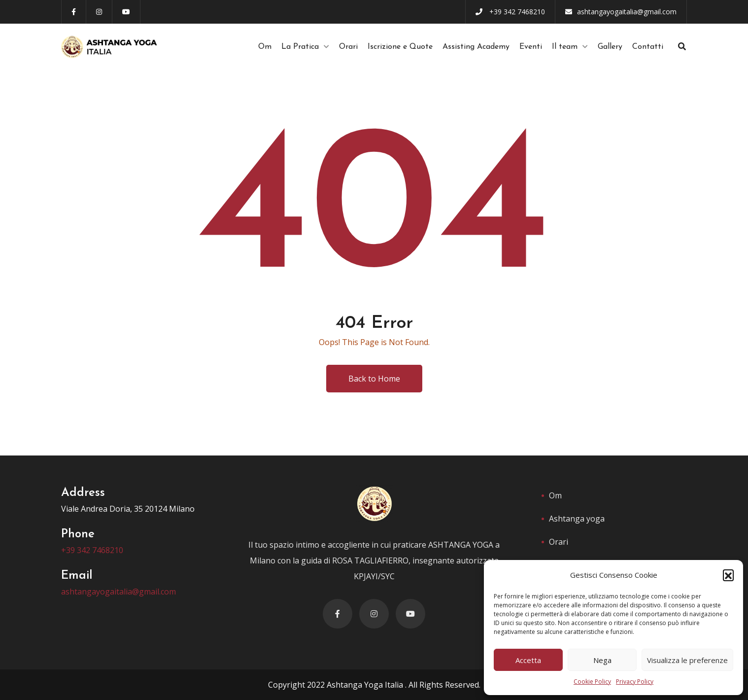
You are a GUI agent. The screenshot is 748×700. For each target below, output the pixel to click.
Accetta (528, 660)
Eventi (531, 47)
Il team (565, 47)
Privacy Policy (635, 682)
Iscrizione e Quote (400, 47)
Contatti (648, 47)
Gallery (610, 47)
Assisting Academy (476, 47)
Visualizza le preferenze (687, 660)
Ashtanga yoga (577, 519)
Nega (602, 660)
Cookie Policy (592, 682)
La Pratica (300, 47)
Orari (348, 47)
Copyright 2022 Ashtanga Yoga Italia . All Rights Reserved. (374, 685)
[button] (728, 575)
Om (265, 47)
